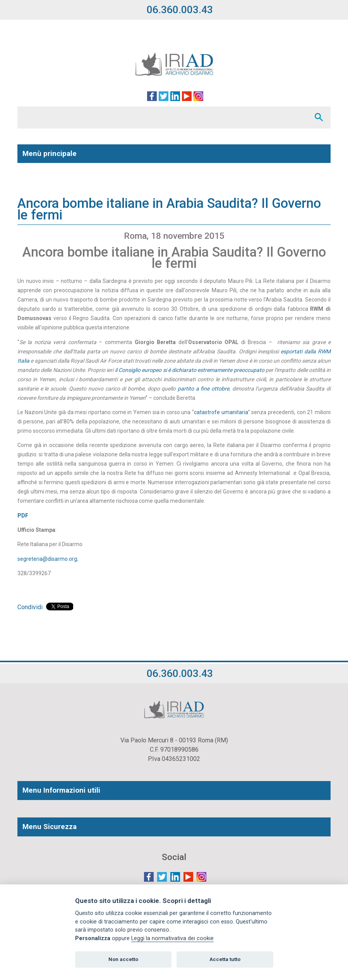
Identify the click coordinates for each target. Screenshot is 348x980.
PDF (23, 516)
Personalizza (93, 938)
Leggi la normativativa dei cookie (172, 938)
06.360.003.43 (180, 10)
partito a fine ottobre (203, 389)
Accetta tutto (225, 959)
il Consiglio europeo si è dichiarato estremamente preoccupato (190, 370)
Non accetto (123, 959)
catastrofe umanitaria (221, 412)
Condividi (30, 607)
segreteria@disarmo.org (47, 559)
